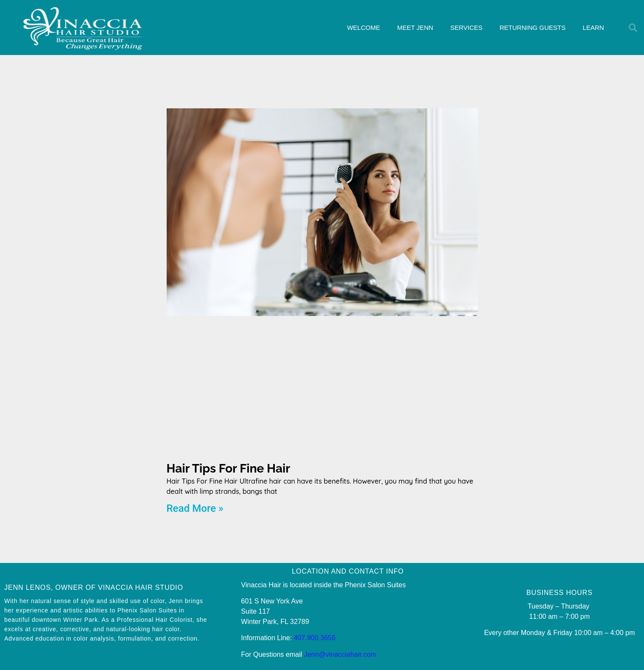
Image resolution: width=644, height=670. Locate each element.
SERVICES (466, 28)
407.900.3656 (315, 638)
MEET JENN (415, 28)
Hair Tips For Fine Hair (228, 468)
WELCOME (364, 28)
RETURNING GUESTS (533, 28)
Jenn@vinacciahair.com (340, 654)
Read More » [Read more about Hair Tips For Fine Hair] (195, 508)
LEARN (593, 28)
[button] (633, 28)
